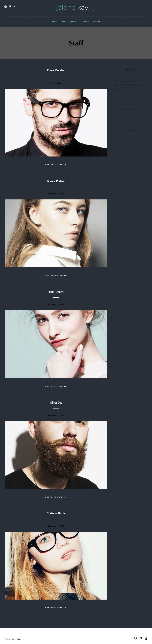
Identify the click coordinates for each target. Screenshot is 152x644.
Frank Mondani (56, 70)
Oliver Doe (56, 403)
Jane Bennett (56, 292)
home (55, 21)
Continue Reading (56, 165)
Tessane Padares (56, 181)
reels (64, 21)
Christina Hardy (56, 513)
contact (97, 21)
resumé (86, 21)
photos (73, 21)
